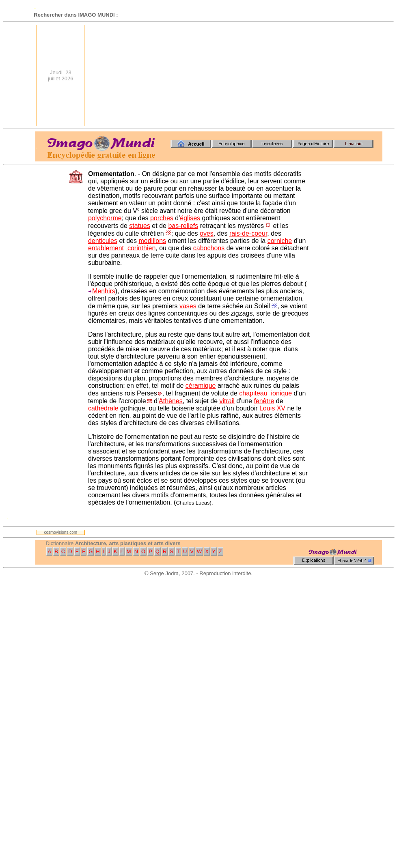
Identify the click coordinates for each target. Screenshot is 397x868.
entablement (106, 248)
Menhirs (104, 291)
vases (188, 306)
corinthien (141, 248)
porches (162, 218)
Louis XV (272, 408)
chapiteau (253, 393)
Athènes (171, 401)
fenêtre (264, 401)
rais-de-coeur (248, 233)
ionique (282, 393)
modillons (152, 241)
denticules (103, 241)
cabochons (209, 248)
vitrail (227, 401)
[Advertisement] (323, 75)
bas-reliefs (183, 226)
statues (140, 226)
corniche (280, 241)
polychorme (105, 218)
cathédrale (103, 408)
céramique (201, 386)
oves (207, 233)
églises (190, 218)
